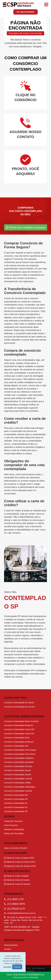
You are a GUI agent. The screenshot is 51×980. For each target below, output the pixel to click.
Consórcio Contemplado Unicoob (18, 779)
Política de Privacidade (14, 833)
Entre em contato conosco (26, 227)
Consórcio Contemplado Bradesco (19, 725)
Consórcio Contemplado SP (16, 811)
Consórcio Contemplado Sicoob (17, 770)
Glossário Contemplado (14, 829)
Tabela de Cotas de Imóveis (17, 880)
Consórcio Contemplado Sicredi (17, 775)
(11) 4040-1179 (14, 899)
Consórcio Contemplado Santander (19, 762)
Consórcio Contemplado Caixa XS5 (19, 734)
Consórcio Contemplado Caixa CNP (19, 729)
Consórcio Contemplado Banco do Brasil (21, 721)
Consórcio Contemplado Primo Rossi (20, 754)
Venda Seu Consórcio (13, 821)
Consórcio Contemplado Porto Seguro (20, 750)
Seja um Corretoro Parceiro (16, 848)
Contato (7, 949)
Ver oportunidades (26, 12)
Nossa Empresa (11, 945)
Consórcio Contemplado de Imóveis (19, 703)
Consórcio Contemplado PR (16, 799)
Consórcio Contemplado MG (16, 795)
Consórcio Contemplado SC (16, 807)
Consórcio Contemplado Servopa (18, 766)
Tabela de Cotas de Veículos (17, 884)
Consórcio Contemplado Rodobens (19, 758)
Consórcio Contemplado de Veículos (19, 707)
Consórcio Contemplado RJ (16, 803)
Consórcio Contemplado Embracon (19, 742)
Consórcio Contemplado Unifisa (17, 783)
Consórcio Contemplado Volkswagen (20, 787)
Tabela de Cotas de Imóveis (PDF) (20, 862)
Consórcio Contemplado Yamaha (18, 791)
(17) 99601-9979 (14, 904)
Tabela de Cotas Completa (16, 876)
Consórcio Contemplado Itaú (16, 746)
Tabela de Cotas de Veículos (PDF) (20, 866)
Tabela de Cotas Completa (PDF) (19, 858)
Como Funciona (11, 825)
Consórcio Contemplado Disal (17, 738)
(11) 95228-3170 (14, 909)
